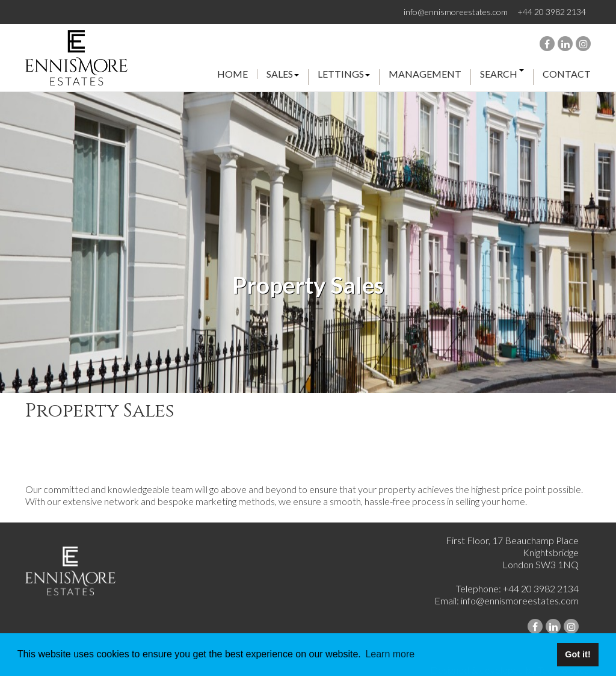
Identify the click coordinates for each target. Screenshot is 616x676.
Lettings (344, 74)
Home (233, 74)
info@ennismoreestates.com (456, 12)
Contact (567, 74)
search (502, 74)
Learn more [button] (390, 654)
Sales (283, 74)
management (425, 74)
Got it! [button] (577, 654)
